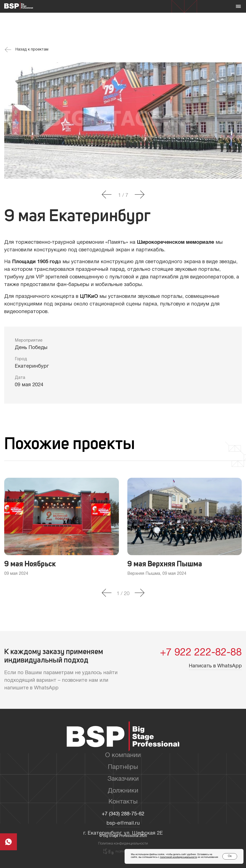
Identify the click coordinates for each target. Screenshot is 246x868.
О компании (123, 755)
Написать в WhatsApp (215, 666)
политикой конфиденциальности (178, 857)
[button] (107, 195)
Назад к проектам (27, 50)
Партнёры (123, 767)
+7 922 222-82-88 (201, 653)
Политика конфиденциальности (123, 844)
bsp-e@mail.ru (123, 823)
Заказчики (123, 779)
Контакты (123, 802)
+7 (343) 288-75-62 (123, 814)
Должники (123, 791)
